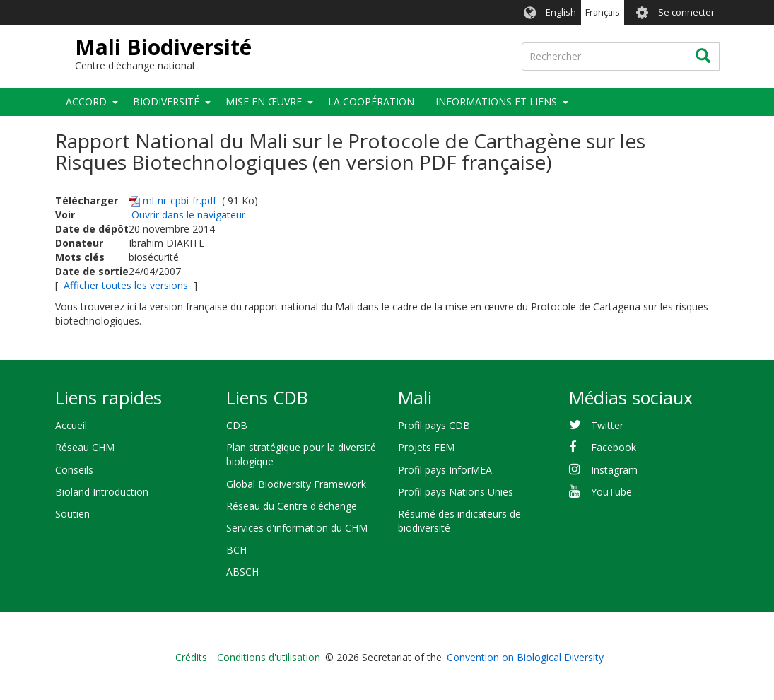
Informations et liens (496, 101)
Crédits (191, 657)
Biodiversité (166, 101)
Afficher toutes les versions (126, 285)
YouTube (611, 492)
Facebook (614, 447)
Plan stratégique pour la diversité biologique (301, 454)
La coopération (371, 101)
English (561, 12)
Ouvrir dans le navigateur (188, 215)
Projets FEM (426, 447)
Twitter (607, 425)
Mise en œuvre (264, 101)
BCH (236, 550)
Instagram (614, 470)
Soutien (72, 514)
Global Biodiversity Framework (296, 484)
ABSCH (242, 572)
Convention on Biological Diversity (525, 657)
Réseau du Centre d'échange (292, 506)
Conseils (74, 470)
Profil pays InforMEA (445, 470)
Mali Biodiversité (163, 47)
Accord (86, 101)
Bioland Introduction (102, 492)
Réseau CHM (85, 447)
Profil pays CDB (434, 425)
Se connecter (686, 12)
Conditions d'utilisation (269, 657)
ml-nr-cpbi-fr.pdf (180, 200)
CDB (237, 425)
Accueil (71, 425)
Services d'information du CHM (297, 528)
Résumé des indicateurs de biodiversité (459, 521)
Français (603, 12)
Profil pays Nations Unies (456, 492)
